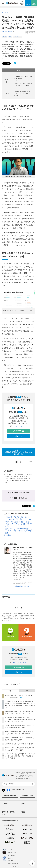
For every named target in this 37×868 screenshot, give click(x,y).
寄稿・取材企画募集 (10, 796)
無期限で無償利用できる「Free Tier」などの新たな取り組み (23, 93)
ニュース (6, 804)
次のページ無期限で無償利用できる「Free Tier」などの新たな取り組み (18, 452)
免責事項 (11, 858)
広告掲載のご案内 (28, 796)
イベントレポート (17, 37)
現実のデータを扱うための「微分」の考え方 (19, 744)
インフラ (5, 37)
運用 (10, 37)
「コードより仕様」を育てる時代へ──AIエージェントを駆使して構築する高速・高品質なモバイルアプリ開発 (20, 756)
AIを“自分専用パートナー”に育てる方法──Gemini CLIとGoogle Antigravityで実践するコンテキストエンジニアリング (20, 720)
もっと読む (7, 535)
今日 (10, 691)
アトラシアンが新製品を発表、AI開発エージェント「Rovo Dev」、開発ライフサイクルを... (19, 524)
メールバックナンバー (19, 426)
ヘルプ (10, 850)
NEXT (31, 462)
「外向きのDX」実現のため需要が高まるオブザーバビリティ (23, 78)
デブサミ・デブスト (8, 813)
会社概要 (11, 861)
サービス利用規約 (13, 864)
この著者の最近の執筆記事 (21, 586)
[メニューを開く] (3, 3)
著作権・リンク (12, 853)
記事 (24, 804)
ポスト (6, 64)
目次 (25, 70)
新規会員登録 (18, 431)
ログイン (18, 436)
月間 (27, 691)
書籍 (24, 812)
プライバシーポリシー (14, 866)
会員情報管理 (12, 855)
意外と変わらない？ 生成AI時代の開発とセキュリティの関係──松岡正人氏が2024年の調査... (19, 531)
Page (7, 93)
